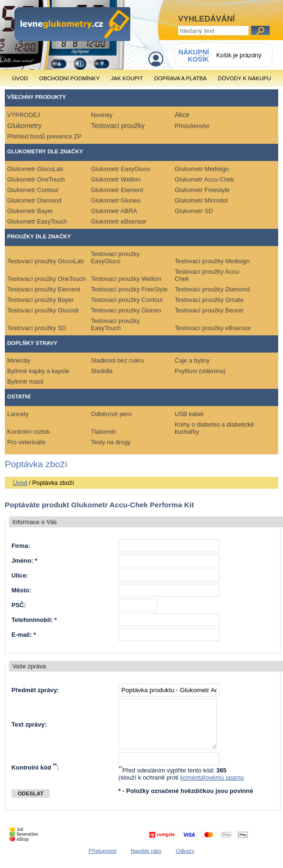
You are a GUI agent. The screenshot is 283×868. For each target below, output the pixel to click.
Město (20, 590)
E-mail (21, 635)
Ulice (19, 575)
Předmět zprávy (34, 690)
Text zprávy (28, 724)
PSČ (18, 605)
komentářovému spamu (212, 777)
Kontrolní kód (34, 767)
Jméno (21, 561)
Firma (20, 546)
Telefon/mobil (31, 620)
